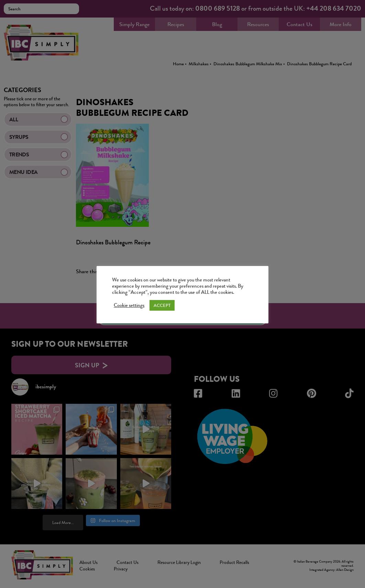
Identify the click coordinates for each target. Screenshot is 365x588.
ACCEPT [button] (162, 305)
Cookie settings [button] (129, 306)
